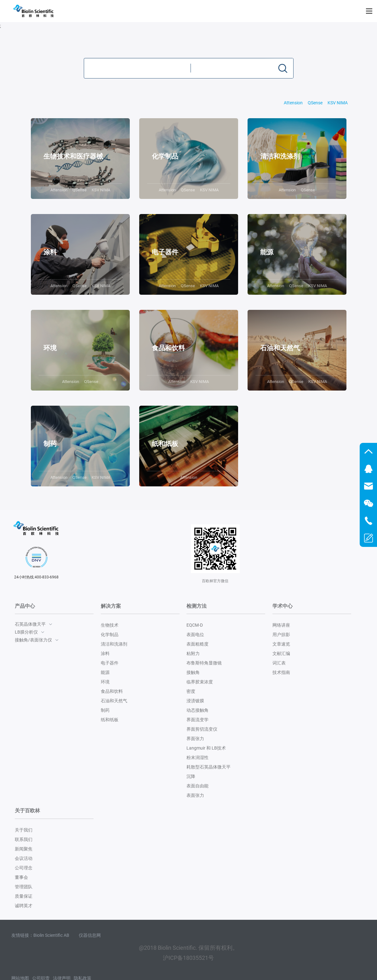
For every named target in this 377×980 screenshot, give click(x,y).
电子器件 (110, 663)
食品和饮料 (112, 691)
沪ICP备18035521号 (188, 958)
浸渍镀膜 (195, 701)
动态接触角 (197, 710)
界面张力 (195, 739)
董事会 (21, 877)
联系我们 (24, 839)
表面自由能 (197, 786)
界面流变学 (197, 720)
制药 (105, 710)
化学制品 (110, 635)
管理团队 (24, 887)
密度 (191, 691)
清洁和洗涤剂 (114, 644)
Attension (293, 103)
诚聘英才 (24, 906)
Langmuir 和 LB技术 (206, 748)
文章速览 (281, 644)
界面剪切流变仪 (202, 729)
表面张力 (195, 795)
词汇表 (279, 663)
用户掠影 (281, 635)
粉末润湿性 (197, 757)
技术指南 (281, 672)
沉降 (191, 776)
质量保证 (24, 896)
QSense (315, 103)
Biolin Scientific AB (51, 935)
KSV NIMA (338, 103)
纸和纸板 (110, 720)
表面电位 (195, 635)
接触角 (193, 672)
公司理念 (24, 868)
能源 (105, 672)
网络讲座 (281, 625)
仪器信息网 (90, 935)
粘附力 (193, 653)
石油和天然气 (114, 701)
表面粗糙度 (197, 644)
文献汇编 (281, 653)
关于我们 (24, 830)
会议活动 (24, 858)
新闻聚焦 (24, 849)
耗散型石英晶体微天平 (208, 767)
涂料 (105, 653)
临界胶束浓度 (200, 682)
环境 (105, 682)
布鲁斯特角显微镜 (204, 663)
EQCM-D (195, 625)
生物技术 (110, 625)
